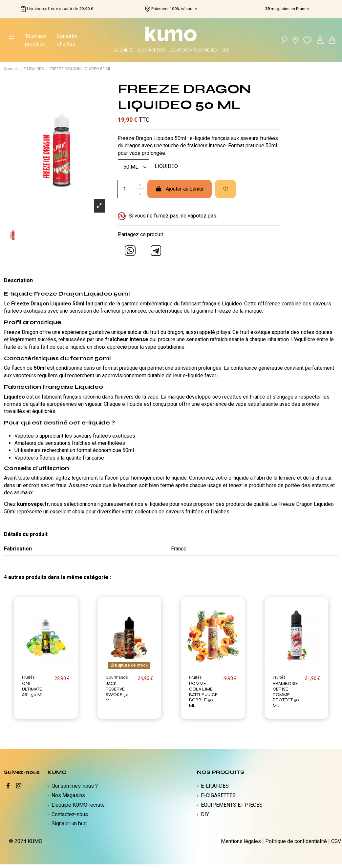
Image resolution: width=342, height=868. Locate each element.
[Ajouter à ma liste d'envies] (225, 189)
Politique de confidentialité (296, 841)
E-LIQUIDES (123, 50)
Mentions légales (241, 841)
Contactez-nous (70, 814)
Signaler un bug (69, 824)
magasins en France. (288, 9)
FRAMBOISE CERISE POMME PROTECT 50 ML (286, 694)
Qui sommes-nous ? (75, 786)
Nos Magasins (68, 795)
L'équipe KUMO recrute (78, 805)
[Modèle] (134, 166)
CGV (336, 841)
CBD (225, 50)
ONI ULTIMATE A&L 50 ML (33, 689)
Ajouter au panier (180, 189)
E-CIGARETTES (152, 50)
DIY (205, 814)
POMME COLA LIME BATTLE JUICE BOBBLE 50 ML (203, 694)
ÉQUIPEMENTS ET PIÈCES (193, 50)
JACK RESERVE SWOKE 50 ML (117, 692)
